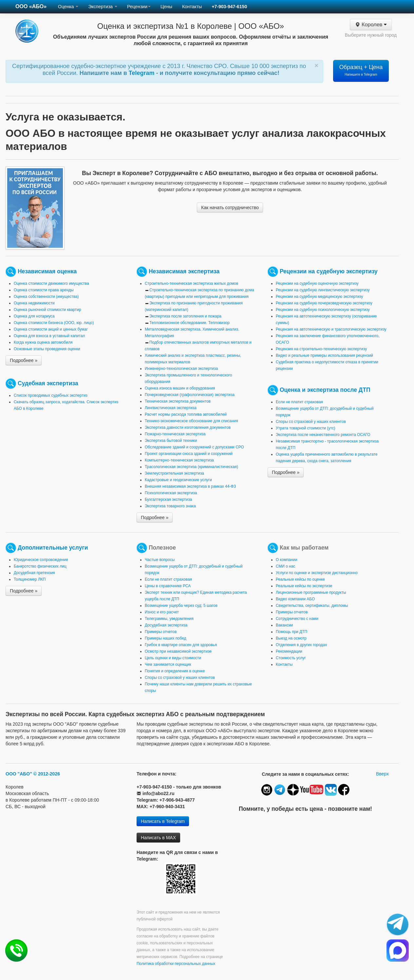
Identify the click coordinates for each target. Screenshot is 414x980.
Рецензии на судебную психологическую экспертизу (323, 310)
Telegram (142, 73)
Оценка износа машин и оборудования (180, 388)
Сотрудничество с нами (297, 619)
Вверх (382, 774)
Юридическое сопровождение (41, 560)
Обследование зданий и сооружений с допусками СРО (194, 447)
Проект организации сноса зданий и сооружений (189, 454)
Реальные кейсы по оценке (300, 579)
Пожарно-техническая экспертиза (175, 434)
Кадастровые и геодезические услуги (178, 480)
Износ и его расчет (162, 612)
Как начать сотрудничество (230, 208)
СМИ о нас (285, 566)
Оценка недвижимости (34, 303)
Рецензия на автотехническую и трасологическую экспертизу (331, 329)
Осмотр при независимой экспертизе (178, 651)
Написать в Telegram (163, 821)
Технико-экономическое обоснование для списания (191, 421)
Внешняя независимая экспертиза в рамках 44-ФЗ (190, 486)
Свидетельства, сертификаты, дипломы (312, 606)
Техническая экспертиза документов (178, 401)
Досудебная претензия (34, 573)
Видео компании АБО (295, 599)
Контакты (192, 7)
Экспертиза (103, 7)
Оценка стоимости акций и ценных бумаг (51, 329)
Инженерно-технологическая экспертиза (181, 369)
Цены (166, 7)
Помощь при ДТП (292, 632)
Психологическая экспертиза (171, 493)
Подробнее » (24, 360)
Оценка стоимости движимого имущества (51, 283)
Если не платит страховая (299, 402)
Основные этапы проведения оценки (47, 349)
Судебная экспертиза (48, 383)
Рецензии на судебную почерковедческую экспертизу (324, 303)
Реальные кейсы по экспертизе (304, 586)
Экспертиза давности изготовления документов (188, 427)
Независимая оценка (47, 271)
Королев (371, 25)
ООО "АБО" (19, 774)
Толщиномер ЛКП (30, 579)
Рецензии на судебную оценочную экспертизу (317, 283)
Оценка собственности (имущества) (46, 297)
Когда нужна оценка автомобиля (43, 342)
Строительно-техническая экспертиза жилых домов (191, 283)
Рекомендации (289, 651)
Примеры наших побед (166, 638)
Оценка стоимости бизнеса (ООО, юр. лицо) (54, 323)
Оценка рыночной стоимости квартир (47, 310)
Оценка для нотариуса (34, 316)
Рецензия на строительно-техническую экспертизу (321, 349)
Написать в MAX (158, 838)
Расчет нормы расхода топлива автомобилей (186, 414)
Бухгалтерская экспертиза (168, 499)
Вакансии (284, 625)
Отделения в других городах (301, 645)
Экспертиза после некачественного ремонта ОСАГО (323, 435)
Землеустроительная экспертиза (174, 473)
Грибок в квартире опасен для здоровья (181, 645)
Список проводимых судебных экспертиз (51, 395)
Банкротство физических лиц (40, 566)
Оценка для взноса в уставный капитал (49, 336)
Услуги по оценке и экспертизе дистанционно (317, 573)
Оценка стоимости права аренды (44, 290)
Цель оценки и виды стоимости (173, 658)
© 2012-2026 (47, 774)
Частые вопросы (160, 560)
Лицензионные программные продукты (311, 592)
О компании (287, 560)
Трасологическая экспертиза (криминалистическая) (191, 467)
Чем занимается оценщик (168, 664)
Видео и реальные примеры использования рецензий (324, 355)
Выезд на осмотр (291, 638)
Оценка (68, 7)
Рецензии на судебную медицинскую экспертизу (320, 297)
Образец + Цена (361, 70)
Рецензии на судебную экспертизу (329, 271)
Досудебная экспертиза (166, 625)
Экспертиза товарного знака (170, 506)
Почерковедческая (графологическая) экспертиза (190, 395)
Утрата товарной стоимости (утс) (305, 428)
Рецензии (139, 7)
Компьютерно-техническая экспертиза (179, 460)
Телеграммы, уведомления (169, 619)
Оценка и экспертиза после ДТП (325, 390)
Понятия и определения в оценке (175, 671)
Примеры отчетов (161, 632)
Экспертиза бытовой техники (171, 441)
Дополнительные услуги (53, 548)
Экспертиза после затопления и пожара (185, 316)
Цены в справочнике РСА (168, 586)
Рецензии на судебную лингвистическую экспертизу (323, 290)
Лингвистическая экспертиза (171, 408)
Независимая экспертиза (184, 271)
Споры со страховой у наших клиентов (311, 422)
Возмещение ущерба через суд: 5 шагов (181, 606)
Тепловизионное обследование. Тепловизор (189, 323)
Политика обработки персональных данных (176, 964)
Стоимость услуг (291, 658)
